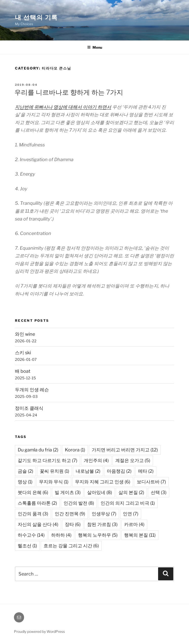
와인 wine (25, 334)
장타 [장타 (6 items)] (73, 524)
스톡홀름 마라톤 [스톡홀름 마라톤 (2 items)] (37, 503)
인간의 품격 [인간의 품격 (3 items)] (33, 514)
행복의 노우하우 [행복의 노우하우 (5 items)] (98, 535)
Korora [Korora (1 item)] (75, 450)
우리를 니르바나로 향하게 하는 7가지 (69, 92)
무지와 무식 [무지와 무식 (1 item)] (54, 482)
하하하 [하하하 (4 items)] (61, 535)
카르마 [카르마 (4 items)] (134, 524)
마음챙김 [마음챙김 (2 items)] (119, 471)
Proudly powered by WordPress (39, 631)
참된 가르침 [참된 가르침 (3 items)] (102, 524)
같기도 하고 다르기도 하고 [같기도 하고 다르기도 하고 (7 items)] (48, 460)
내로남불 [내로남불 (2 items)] (88, 471)
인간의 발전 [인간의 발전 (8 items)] (79, 503)
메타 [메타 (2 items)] (146, 471)
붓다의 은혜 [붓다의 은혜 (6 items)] (33, 492)
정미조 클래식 (29, 408)
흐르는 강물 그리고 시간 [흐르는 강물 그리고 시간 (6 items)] (71, 546)
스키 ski (23, 353)
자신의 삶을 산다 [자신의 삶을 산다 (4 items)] (38, 524)
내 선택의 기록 (36, 17)
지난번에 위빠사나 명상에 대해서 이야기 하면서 (63, 107)
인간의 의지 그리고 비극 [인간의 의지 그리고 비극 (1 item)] (128, 503)
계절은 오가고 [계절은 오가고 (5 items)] (133, 460)
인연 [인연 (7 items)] (131, 514)
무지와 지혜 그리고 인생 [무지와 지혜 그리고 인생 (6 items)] (103, 482)
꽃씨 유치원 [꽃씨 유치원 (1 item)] (54, 471)
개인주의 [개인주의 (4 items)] (96, 460)
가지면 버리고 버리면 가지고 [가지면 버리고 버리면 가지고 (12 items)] (125, 450)
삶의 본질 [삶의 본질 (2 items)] (131, 492)
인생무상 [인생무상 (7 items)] (104, 514)
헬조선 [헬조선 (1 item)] (27, 546)
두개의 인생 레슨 (32, 390)
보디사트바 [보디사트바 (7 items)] (151, 482)
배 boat (23, 371)
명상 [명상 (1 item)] (25, 482)
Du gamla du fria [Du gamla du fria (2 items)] (38, 450)
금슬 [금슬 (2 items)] (25, 471)
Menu (95, 47)
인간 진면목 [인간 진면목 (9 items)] (70, 514)
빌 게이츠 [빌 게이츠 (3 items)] (68, 492)
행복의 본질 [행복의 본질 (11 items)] (140, 535)
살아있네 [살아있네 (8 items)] (100, 492)
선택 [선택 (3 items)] (159, 492)
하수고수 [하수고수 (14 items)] (31, 535)
